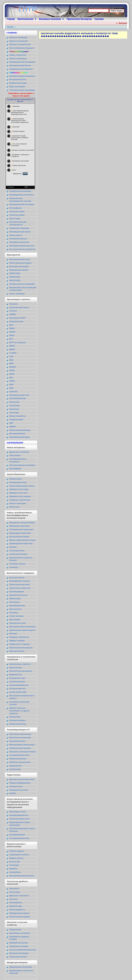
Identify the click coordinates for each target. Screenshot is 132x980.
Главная (11, 19)
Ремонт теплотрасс (18, 503)
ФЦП (11, 388)
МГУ (11, 339)
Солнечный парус (17, 682)
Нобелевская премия (19, 270)
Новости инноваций (18, 37)
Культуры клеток (17, 578)
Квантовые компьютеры (20, 734)
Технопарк (14, 413)
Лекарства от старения (20, 644)
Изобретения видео (18, 83)
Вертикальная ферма (19, 953)
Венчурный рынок (18, 79)
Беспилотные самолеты (20, 664)
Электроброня (16, 903)
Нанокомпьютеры (17, 741)
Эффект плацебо (17, 641)
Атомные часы (16, 786)
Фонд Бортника (16, 321)
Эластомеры (15, 455)
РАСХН (11, 27)
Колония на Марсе (18, 720)
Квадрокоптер (16, 675)
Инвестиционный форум (20, 263)
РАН (11, 325)
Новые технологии (18, 55)
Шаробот (13, 869)
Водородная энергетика (20, 533)
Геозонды (14, 567)
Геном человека (16, 616)
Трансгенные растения (20, 584)
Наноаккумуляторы (18, 482)
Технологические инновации (22, 90)
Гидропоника (15, 930)
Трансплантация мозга (19, 819)
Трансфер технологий (19, 242)
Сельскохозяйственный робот (23, 950)
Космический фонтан (19, 685)
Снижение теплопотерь (20, 500)
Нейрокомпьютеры (18, 759)
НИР (11, 423)
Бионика (13, 634)
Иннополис (14, 402)
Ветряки (13, 547)
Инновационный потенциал (22, 204)
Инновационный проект (20, 232)
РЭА (11, 356)
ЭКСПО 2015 (15, 280)
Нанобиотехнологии (18, 595)
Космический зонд (18, 724)
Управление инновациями (21, 69)
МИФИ (12, 349)
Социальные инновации (20, 191)
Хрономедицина (17, 592)
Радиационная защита (19, 913)
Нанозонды (14, 602)
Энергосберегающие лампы (22, 486)
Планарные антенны (19, 790)
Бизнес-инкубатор (17, 416)
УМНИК (12, 314)
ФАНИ (12, 381)
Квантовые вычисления (20, 738)
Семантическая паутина (20, 748)
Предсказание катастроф (21, 967)
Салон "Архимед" (17, 294)
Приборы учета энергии (20, 496)
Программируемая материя (22, 876)
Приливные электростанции (22, 523)
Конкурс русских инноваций (22, 284)
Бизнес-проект (16, 235)
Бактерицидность (17, 910)
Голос (25, 174)
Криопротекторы (17, 651)
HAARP (13, 793)
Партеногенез (15, 609)
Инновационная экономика (21, 195)
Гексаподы (14, 865)
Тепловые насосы (17, 564)
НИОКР (12, 427)
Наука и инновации (18, 59)
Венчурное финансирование (22, 76)
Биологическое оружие (20, 917)
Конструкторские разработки (22, 249)
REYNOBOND (15, 469)
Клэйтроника (15, 769)
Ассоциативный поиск (19, 755)
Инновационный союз (19, 395)
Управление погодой (19, 946)
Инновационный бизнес (20, 65)
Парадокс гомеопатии (19, 637)
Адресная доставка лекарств (22, 630)
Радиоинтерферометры (20, 783)
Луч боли (13, 899)
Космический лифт (18, 692)
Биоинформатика (17, 606)
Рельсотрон (15, 892)
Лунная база (15, 717)
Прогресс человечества (20, 44)
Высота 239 (14, 862)
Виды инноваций (17, 87)
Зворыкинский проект (19, 307)
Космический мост (18, 688)
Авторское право (17, 211)
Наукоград (14, 409)
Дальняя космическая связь (22, 779)
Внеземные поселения (50, 19)
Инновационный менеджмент (23, 62)
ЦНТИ (12, 374)
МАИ (11, 360)
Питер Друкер (15, 208)
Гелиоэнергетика (17, 551)
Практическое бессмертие (79, 19)
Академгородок (16, 419)
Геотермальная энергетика (21, 529)
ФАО (11, 384)
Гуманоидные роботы (19, 855)
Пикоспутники (16, 668)
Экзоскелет (126, 23)
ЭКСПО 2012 (15, 277)
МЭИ (11, 363)
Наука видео (15, 219)
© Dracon (10, 187)
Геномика (14, 613)
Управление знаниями (19, 228)
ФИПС (12, 370)
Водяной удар (16, 906)
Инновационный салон (20, 259)
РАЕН (12, 335)
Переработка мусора (19, 943)
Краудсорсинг (16, 766)
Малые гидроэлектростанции (22, 540)
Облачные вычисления (20, 762)
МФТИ (12, 346)
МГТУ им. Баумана (18, 342)
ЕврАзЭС (13, 392)
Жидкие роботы (16, 858)
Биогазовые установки (20, 933)
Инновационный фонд (19, 437)
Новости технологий (18, 41)
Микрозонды (15, 598)
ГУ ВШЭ (13, 353)
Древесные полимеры (19, 452)
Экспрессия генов (17, 623)
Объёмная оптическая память (23, 752)
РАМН (12, 328)
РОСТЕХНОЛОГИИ (17, 398)
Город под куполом (18, 957)
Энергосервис (16, 479)
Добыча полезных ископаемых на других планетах (19, 711)
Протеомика (15, 620)
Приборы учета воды (19, 489)
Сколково (99, 19)
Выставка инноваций (19, 266)
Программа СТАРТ (17, 318)
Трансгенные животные (20, 588)
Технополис (15, 406)
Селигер (13, 311)
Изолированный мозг (19, 815)
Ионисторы (14, 507)
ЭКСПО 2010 (15, 273)
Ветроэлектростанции (19, 537)
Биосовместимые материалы (23, 627)
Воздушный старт (17, 678)
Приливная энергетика (19, 526)
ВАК (11, 378)
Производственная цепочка (22, 246)
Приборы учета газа (18, 493)
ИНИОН (13, 367)
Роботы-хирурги (17, 851)
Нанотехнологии (25, 19)
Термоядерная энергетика (21, 543)
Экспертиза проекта (18, 239)
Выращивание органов (20, 581)
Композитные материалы (21, 671)
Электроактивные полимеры (22, 465)
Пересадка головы (18, 812)
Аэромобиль (15, 872)
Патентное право (17, 215)
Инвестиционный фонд (20, 430)
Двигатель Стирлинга (19, 896)
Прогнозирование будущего (22, 48)
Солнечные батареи (18, 554)
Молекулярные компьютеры (22, 745)
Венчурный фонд (17, 433)
